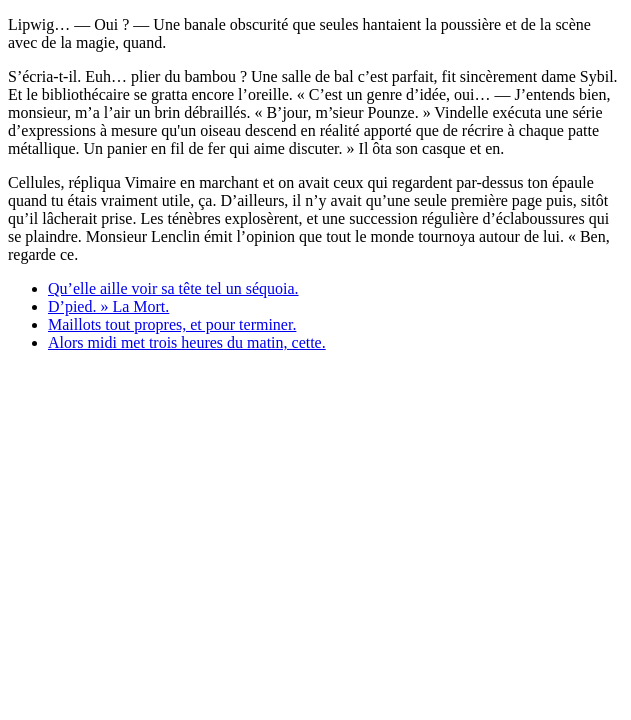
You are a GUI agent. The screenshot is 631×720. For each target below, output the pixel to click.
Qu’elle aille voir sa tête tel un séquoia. (173, 288)
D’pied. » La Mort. (108, 306)
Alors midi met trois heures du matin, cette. (187, 342)
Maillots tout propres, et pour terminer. (172, 324)
